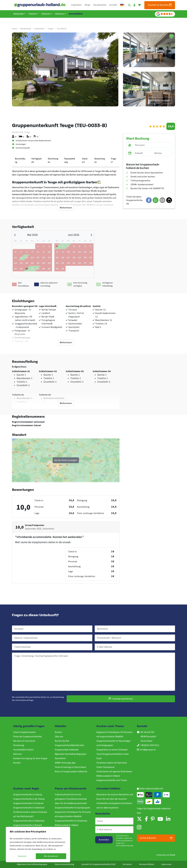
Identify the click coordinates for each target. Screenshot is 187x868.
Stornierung (19, 745)
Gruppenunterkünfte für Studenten (71, 821)
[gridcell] (27, 269)
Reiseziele (19, 14)
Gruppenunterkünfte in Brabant (28, 825)
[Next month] (91, 235)
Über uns (59, 737)
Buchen (58, 732)
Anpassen (22, 856)
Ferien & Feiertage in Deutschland (70, 767)
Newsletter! (60, 758)
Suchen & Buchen (160, 5)
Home (15, 29)
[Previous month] (15, 235)
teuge (50, 29)
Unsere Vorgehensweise (24, 732)
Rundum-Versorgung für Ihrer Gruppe (30, 758)
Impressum (166, 864)
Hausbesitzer (100, 5)
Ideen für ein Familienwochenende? (71, 803)
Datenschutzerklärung (64, 864)
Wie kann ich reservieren (24, 741)
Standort (85, 160)
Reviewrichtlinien (147, 864)
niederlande (26, 29)
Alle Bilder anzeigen (160, 100)
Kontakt (113, 5)
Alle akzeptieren (51, 856)
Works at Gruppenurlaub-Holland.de (71, 772)
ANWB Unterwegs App (65, 763)
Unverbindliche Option (23, 750)
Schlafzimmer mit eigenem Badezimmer (114, 772)
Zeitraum (46, 14)
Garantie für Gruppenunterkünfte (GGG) (98, 864)
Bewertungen (100, 160)
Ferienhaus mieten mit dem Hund (112, 763)
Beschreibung (20, 160)
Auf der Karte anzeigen (66, 460)
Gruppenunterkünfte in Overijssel (28, 803)
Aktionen (60, 14)
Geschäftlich (76, 14)
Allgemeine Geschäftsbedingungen (71, 754)
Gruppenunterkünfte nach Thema (112, 780)
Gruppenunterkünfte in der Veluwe (29, 799)
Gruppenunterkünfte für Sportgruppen (72, 808)
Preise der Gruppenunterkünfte (27, 737)
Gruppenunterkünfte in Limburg (28, 795)
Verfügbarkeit (37, 160)
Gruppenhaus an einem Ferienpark (112, 750)
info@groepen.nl (148, 750)
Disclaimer (127, 864)
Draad (172, 855)
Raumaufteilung (70, 160)
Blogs (88, 5)
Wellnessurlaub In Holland (108, 776)
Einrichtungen (53, 160)
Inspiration (77, 5)
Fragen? (114, 160)
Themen (33, 14)
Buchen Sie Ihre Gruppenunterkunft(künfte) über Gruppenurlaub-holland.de (70, 745)
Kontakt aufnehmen (121, 699)
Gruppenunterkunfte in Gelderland (29, 808)
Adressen (17, 754)
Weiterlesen (66, 208)
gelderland (39, 29)
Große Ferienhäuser (106, 767)
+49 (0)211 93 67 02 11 (150, 745)
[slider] (157, 126)
